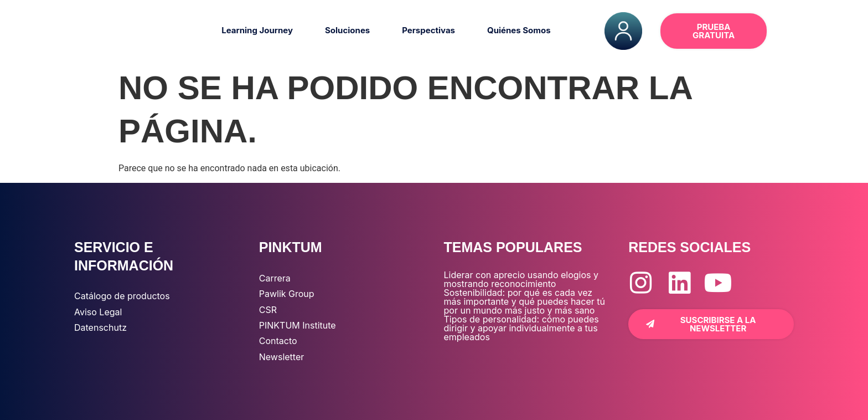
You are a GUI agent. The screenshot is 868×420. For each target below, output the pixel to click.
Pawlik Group (287, 294)
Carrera (275, 278)
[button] (794, 31)
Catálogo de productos (122, 296)
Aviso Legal (98, 312)
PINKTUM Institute (298, 325)
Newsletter (282, 357)
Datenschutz (100, 327)
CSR (268, 310)
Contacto (278, 341)
